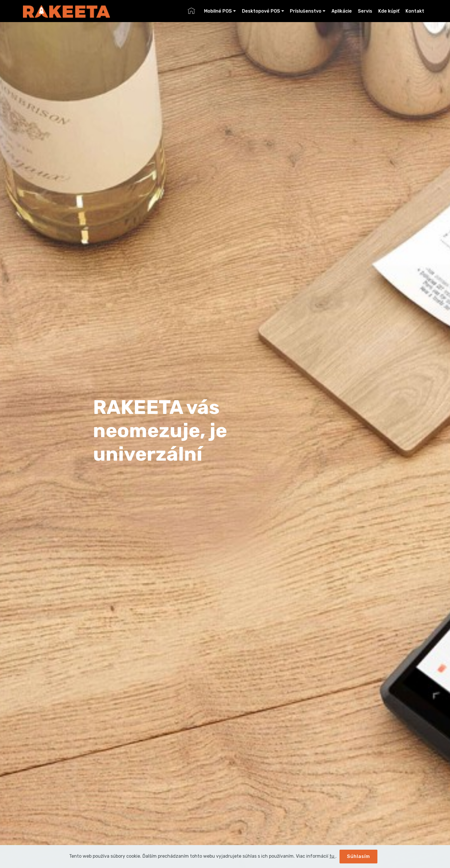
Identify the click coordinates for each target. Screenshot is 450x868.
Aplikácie (342, 11)
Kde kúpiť (389, 11)
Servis (365, 11)
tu (332, 856)
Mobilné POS (218, 11)
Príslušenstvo (306, 11)
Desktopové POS (261, 11)
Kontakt (415, 11)
